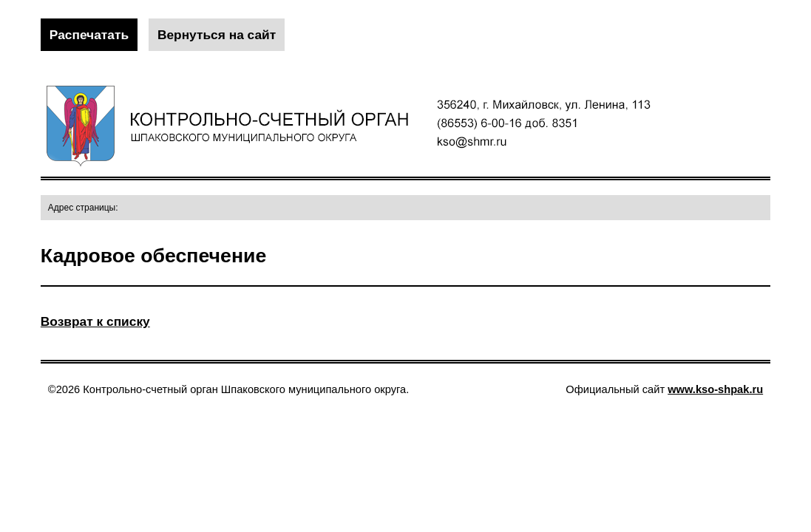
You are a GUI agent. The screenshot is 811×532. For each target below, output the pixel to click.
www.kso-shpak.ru (715, 389)
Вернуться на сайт (217, 35)
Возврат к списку (95, 321)
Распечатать (89, 35)
